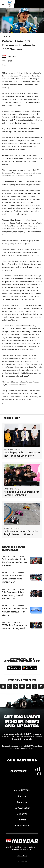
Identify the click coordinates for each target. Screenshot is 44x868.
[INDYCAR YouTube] (22, 686)
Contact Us (22, 802)
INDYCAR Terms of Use (34, 746)
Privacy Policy (22, 856)
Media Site (22, 814)
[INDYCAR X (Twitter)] (9, 686)
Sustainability (22, 826)
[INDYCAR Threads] (35, 686)
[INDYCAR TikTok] (28, 686)
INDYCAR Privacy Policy (25, 748)
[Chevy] (19, 771)
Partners (22, 820)
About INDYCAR (22, 790)
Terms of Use (22, 861)
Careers (22, 796)
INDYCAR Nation (22, 808)
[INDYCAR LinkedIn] (41, 686)
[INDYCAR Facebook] (16, 686)
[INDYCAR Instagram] (3, 686)
